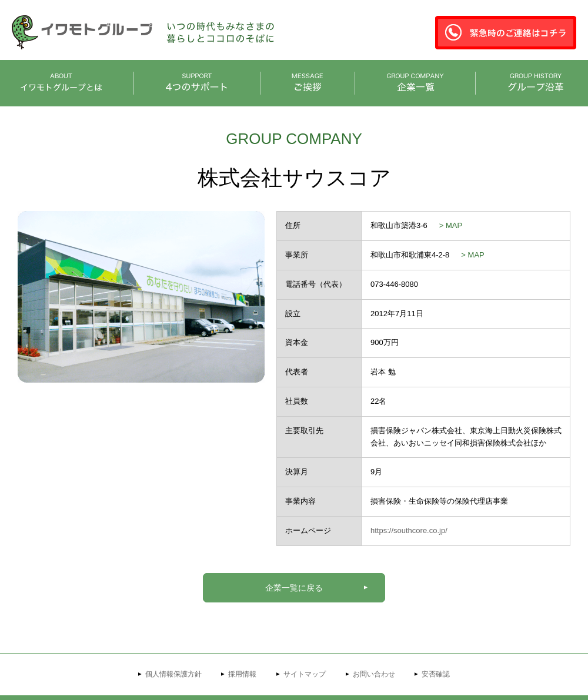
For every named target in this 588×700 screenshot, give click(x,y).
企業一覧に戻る (294, 588)
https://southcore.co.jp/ (409, 530)
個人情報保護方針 (173, 674)
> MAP (451, 225)
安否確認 (436, 674)
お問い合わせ (374, 674)
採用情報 (242, 674)
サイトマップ (305, 674)
